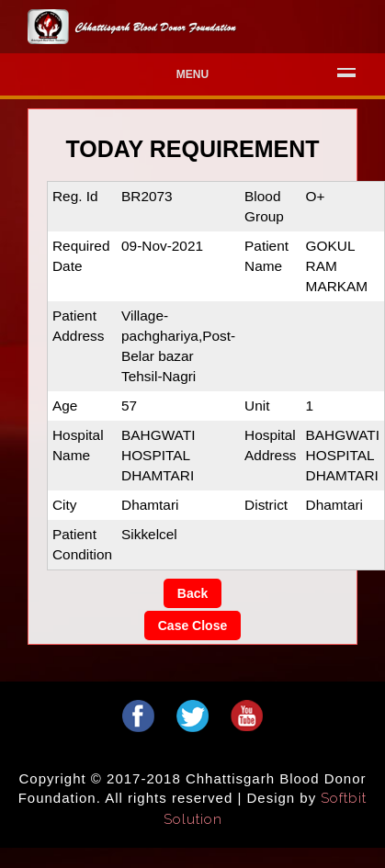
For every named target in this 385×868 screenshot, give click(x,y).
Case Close (192, 626)
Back (192, 593)
